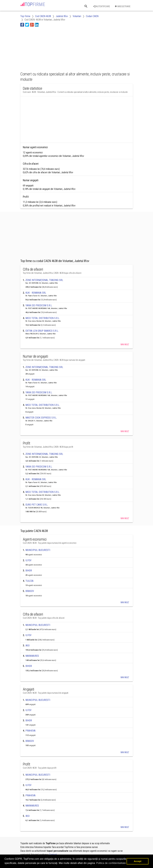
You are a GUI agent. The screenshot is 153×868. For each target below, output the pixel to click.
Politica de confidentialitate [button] (111, 863)
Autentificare (102, 6)
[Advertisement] (45, 49)
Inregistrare (123, 6)
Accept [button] (138, 861)
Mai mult (125, 344)
